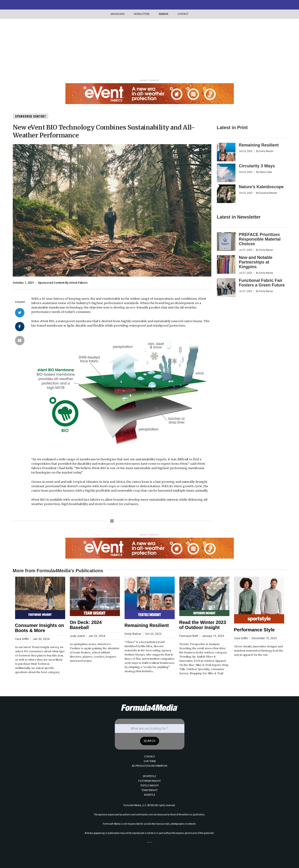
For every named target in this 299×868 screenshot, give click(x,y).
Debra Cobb (266, 172)
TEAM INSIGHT (149, 790)
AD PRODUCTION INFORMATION (149, 766)
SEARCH (163, 14)
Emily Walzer (266, 151)
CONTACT (183, 14)
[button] (118, 14)
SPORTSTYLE (149, 776)
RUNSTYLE (150, 795)
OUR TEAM (150, 761)
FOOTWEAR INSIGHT (149, 781)
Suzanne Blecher (268, 193)
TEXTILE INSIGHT (149, 786)
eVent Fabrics (78, 283)
